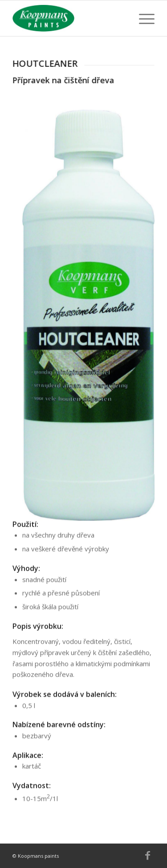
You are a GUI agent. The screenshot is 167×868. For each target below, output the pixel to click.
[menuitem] (142, 18)
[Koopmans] (69, 18)
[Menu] (142, 18)
